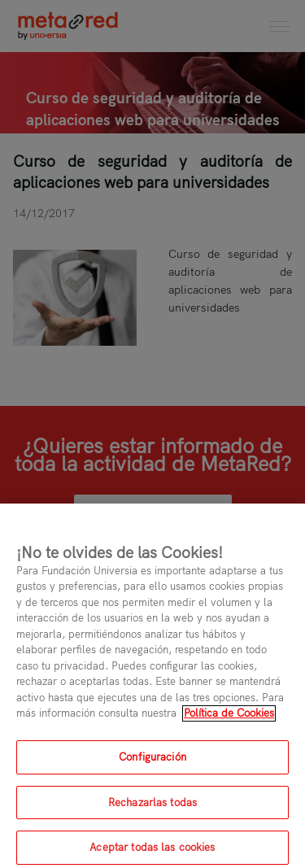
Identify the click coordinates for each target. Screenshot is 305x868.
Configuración (152, 765)
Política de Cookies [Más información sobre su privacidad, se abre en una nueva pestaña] (229, 721)
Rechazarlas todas (152, 810)
